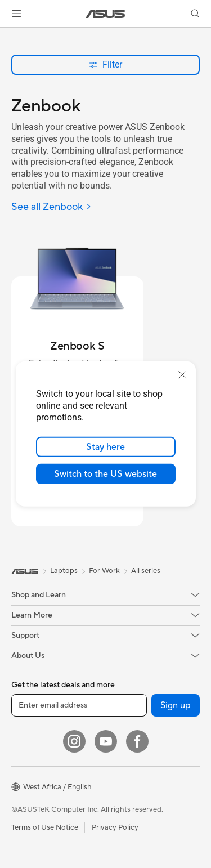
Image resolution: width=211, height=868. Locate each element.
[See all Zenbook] (51, 207)
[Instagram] (74, 741)
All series (146, 571)
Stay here (105, 447)
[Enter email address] (79, 705)
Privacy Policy (115, 827)
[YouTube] (106, 741)
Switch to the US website (105, 474)
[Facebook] (137, 741)
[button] (16, 14)
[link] (105, 14)
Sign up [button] (176, 705)
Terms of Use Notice (45, 827)
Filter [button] (105, 64)
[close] (182, 375)
